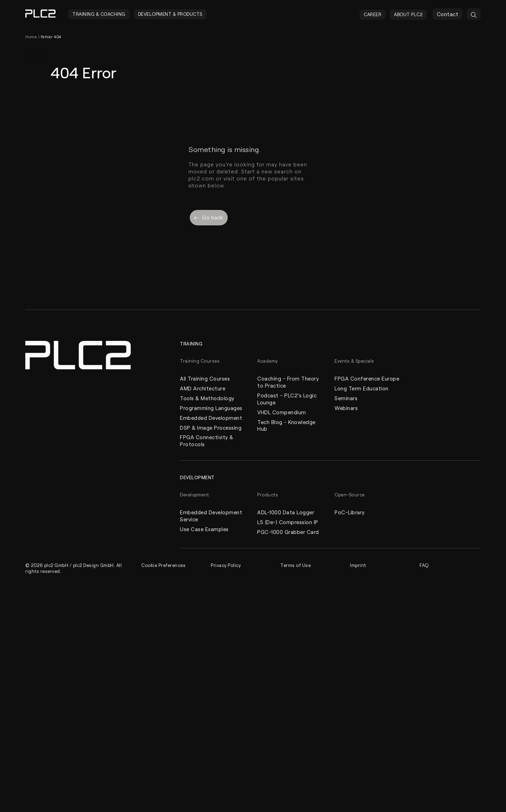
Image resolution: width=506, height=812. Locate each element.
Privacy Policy (226, 565)
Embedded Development (211, 418)
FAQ (424, 565)
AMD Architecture (203, 388)
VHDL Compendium (282, 412)
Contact (448, 14)
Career (372, 14)
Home (31, 37)
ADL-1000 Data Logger (286, 513)
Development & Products (170, 14)
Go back (209, 217)
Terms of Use (296, 565)
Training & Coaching (99, 14)
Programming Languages (211, 408)
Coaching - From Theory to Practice (288, 382)
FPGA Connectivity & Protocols (207, 441)
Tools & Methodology (207, 398)
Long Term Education (362, 388)
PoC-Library (350, 513)
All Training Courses (205, 378)
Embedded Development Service (211, 516)
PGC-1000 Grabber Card (288, 532)
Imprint (358, 565)
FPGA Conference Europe (367, 378)
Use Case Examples (204, 529)
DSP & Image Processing (211, 428)
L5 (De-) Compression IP (288, 522)
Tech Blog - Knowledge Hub (286, 425)
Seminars (346, 398)
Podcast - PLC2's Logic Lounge (287, 399)
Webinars (346, 408)
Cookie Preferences (163, 565)
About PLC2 (408, 14)
